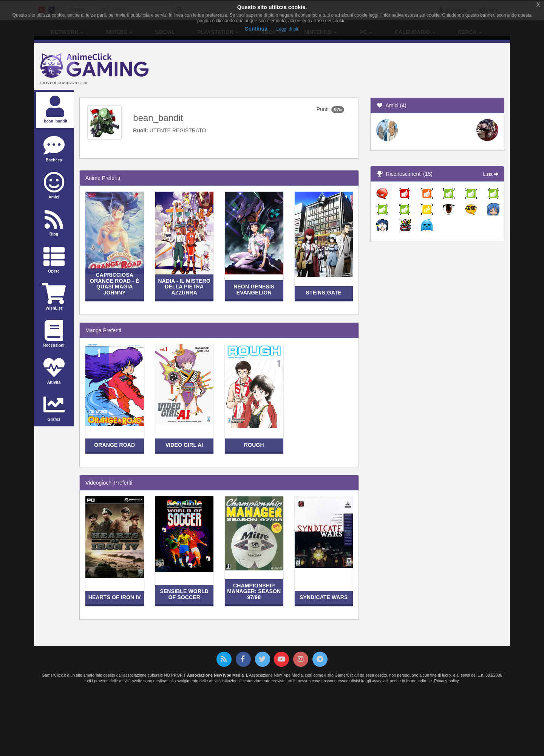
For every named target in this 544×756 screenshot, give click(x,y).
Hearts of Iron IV (115, 597)
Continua (256, 29)
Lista (491, 174)
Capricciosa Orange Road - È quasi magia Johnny (114, 283)
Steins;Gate (324, 293)
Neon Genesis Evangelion (254, 289)
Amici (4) (391, 105)
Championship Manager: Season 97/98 (254, 591)
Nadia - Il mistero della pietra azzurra (184, 287)
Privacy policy (446, 681)
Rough (254, 445)
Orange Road (114, 445)
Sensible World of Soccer (184, 594)
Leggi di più (288, 29)
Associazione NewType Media (215, 675)
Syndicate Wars (324, 597)
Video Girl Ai (184, 445)
